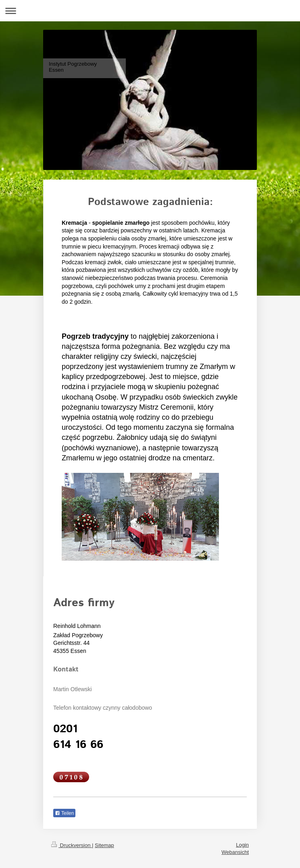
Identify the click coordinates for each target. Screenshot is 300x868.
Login (242, 845)
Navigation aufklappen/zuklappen (150, 11)
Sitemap (104, 845)
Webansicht (235, 852)
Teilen (64, 813)
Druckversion (72, 845)
